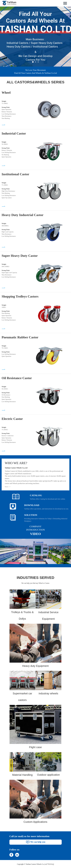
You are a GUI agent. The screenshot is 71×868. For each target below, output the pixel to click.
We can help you (35, 842)
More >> (8, 487)
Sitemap (51, 864)
